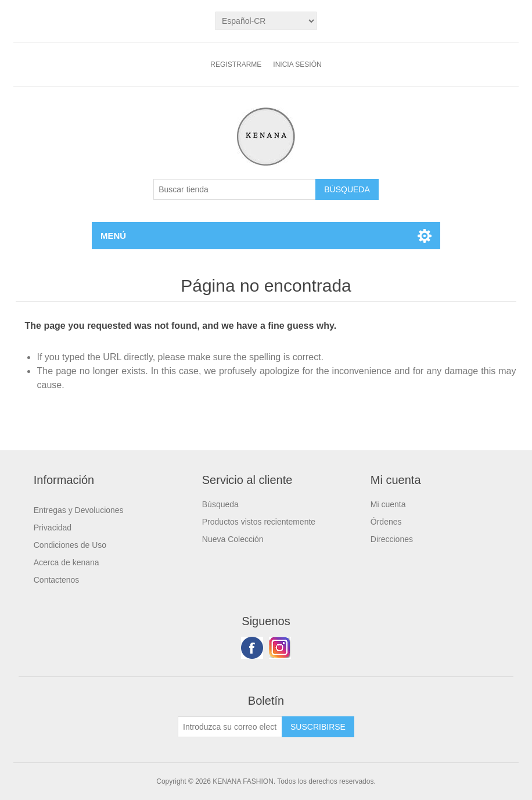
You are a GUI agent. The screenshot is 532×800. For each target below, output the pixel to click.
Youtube (280, 648)
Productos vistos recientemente (259, 522)
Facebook (252, 648)
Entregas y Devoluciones (79, 510)
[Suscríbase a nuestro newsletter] (230, 727)
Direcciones (392, 539)
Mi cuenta (388, 504)
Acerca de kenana (66, 562)
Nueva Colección (233, 539)
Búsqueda (220, 504)
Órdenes (386, 522)
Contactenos (57, 580)
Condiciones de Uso (70, 545)
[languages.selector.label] (266, 21)
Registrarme (236, 64)
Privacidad (53, 528)
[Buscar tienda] (235, 189)
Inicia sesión (297, 64)
